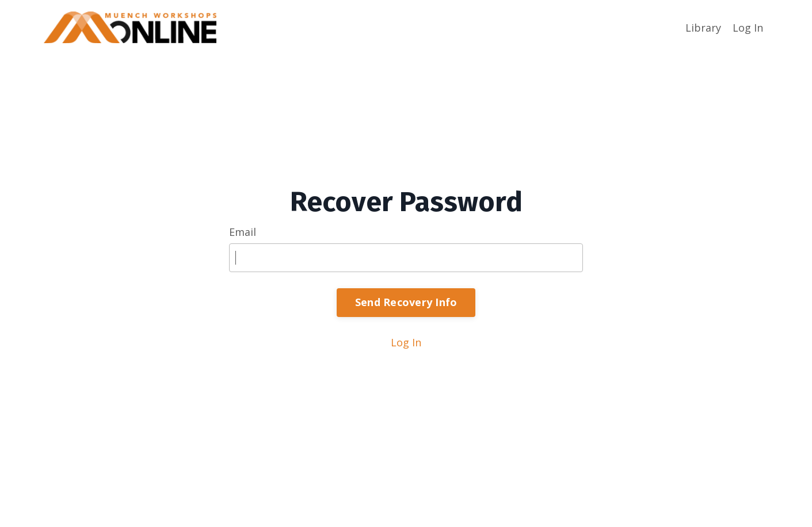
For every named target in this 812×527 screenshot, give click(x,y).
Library (703, 28)
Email (243, 232)
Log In (748, 28)
